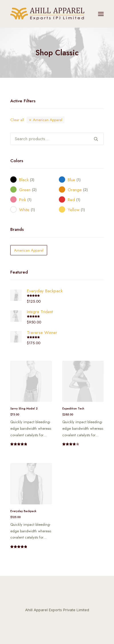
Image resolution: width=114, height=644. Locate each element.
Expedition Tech (73, 408)
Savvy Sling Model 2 (24, 408)
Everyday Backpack (23, 511)
